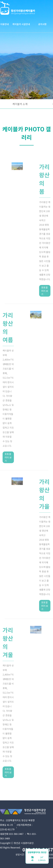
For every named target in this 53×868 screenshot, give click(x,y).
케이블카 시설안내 (21, 24)
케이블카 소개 (20, 104)
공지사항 (42, 24)
